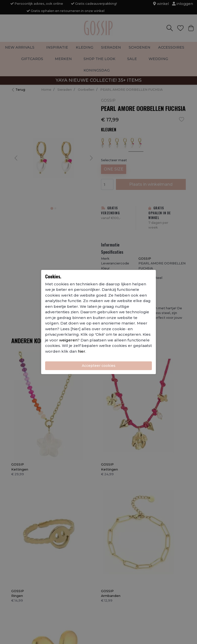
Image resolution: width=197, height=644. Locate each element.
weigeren (68, 340)
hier (82, 351)
